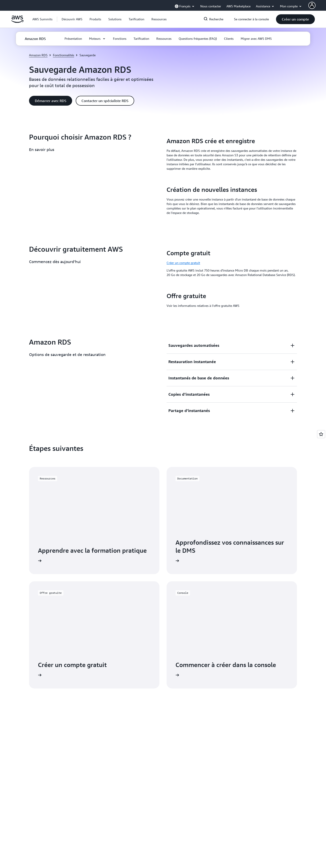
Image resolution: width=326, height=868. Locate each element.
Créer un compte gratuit (183, 263)
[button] (72, 19)
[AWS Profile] (312, 5)
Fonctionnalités (64, 55)
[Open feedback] (321, 434)
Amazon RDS (38, 55)
